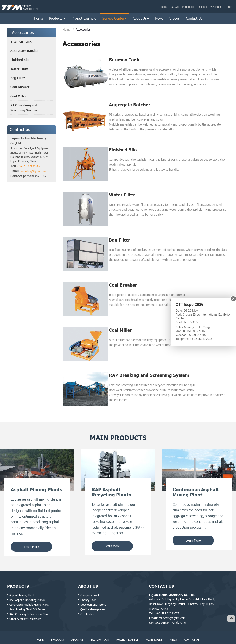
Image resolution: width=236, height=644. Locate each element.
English (164, 7)
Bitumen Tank (124, 60)
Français (229, 7)
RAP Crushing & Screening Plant (29, 600)
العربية (175, 7)
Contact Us (194, 18)
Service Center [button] (114, 18)
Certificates (87, 600)
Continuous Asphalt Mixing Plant (29, 591)
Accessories (154, 625)
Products (18, 572)
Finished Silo (123, 146)
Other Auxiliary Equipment (25, 605)
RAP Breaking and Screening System (149, 363)
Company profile (90, 581)
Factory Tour (88, 586)
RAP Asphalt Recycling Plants (27, 586)
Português (188, 7)
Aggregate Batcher (130, 103)
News (159, 18)
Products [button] (57, 18)
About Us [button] (141, 18)
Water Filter (122, 189)
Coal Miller (120, 319)
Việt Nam (216, 7)
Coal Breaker (123, 276)
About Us (88, 572)
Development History (93, 591)
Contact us (20, 129)
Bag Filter (120, 233)
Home (38, 18)
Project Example (84, 18)
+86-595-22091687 (29, 166)
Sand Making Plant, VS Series (27, 595)
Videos (175, 18)
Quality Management (93, 595)
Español (202, 7)
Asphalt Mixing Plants (22, 581)
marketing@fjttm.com (33, 171)
